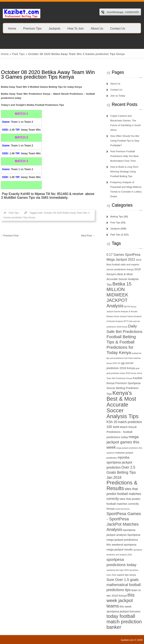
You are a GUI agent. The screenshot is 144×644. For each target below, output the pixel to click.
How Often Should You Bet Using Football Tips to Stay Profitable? (125, 141)
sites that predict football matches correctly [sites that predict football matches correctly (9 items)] (124, 494)
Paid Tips (18, 54)
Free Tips (115, 223)
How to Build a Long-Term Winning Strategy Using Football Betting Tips (124, 172)
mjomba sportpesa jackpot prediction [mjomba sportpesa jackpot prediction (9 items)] (119, 462)
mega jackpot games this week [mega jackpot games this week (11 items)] (123, 442)
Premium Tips (32, 28)
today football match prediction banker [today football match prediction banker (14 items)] (124, 622)
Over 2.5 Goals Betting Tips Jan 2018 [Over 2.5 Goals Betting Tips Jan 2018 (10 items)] (121, 472)
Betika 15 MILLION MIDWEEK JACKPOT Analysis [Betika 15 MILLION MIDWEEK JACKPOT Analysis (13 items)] (119, 295)
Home (12, 28)
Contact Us (118, 28)
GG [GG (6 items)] (119, 363)
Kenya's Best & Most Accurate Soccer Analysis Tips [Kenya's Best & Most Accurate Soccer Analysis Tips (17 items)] (123, 405)
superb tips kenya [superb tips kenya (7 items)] (126, 575)
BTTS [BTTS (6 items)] (126, 321)
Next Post (88, 236)
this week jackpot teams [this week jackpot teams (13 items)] (121, 600)
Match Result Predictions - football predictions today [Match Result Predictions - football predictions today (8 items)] (121, 432)
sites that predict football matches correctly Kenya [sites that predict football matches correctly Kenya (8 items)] (123, 504)
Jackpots (54, 28)
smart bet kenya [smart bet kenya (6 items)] (122, 509)
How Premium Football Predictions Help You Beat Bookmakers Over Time (124, 156)
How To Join (76, 28)
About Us (97, 28)
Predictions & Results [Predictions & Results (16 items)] (122, 485)
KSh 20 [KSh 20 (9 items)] (112, 422)
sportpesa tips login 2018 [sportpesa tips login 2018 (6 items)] (118, 570)
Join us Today (118, 96)
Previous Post (10, 236)
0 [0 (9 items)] (107, 255)
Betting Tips (117, 217)
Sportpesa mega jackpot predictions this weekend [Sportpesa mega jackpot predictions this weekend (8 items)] (123, 540)
